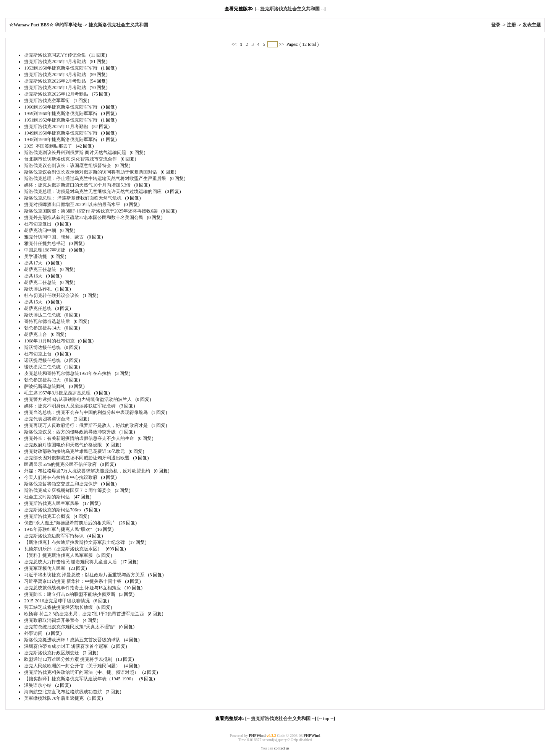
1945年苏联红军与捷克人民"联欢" (58, 529)
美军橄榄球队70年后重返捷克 (54, 698)
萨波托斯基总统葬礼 (45, 386)
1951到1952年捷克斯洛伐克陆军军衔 (61, 120)
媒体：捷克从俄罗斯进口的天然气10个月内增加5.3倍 (77, 185)
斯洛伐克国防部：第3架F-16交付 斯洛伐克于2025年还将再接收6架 (91, 211)
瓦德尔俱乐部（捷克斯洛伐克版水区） (63, 549)
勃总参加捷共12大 (42, 380)
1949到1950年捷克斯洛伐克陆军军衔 (61, 133)
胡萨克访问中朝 (40, 230)
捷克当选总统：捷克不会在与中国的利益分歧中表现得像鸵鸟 (86, 412)
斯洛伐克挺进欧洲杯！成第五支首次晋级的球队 (72, 640)
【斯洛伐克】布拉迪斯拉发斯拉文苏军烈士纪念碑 (74, 542)
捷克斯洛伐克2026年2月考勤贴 (55, 81)
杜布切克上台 (38, 354)
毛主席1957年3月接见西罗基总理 (57, 393)
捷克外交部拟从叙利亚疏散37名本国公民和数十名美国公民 (84, 217)
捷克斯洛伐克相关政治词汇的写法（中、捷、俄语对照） (81, 672)
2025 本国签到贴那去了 (48, 146)
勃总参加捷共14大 (42, 328)
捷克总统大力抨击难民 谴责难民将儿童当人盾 (70, 562)
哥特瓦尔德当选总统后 (47, 321)
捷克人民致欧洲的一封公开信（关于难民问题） (72, 666)
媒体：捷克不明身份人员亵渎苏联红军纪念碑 (70, 406)
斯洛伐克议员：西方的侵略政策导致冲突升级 (70, 432)
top (326, 719)
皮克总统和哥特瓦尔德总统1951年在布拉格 (68, 373)
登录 (496, 25)
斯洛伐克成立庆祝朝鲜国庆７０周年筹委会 (68, 490)
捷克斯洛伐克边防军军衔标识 (54, 536)
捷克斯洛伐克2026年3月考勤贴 (55, 75)
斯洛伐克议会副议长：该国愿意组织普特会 (68, 165)
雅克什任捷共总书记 (45, 243)
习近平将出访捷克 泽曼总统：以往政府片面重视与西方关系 (84, 575)
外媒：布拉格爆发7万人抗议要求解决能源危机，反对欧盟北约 (87, 471)
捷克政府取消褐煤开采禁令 (52, 620)
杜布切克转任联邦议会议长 (52, 295)
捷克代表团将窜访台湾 (47, 419)
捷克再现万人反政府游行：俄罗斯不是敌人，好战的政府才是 (86, 425)
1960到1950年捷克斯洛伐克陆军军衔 (61, 107)
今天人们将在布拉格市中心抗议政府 (61, 477)
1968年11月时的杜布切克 (49, 341)
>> (281, 44)
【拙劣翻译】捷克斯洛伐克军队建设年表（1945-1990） (80, 679)
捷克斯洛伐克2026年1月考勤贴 (55, 88)
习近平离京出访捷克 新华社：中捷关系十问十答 (73, 581)
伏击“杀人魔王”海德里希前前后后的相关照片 (70, 523)
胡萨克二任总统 (40, 282)
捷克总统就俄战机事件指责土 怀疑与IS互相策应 (73, 588)
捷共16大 (33, 276)
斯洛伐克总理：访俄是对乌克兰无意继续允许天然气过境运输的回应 (93, 191)
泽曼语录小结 (38, 685)
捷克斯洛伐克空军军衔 (47, 101)
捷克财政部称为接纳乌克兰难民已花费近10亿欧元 (74, 451)
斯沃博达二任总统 (42, 315)
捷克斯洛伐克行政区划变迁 (52, 653)
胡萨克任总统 (38, 308)
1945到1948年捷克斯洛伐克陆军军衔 (61, 140)
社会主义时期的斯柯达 (47, 497)
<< (235, 44)
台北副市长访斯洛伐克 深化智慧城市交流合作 (70, 159)
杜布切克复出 (38, 224)
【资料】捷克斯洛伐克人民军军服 (58, 555)
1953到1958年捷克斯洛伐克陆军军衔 (61, 68)
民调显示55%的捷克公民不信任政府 (60, 464)
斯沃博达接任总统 (42, 347)
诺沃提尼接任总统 (42, 360)
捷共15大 (33, 302)
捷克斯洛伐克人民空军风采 (52, 503)
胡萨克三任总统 (40, 269)
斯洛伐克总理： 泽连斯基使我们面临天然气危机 (73, 198)
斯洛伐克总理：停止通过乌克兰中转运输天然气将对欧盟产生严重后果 (95, 178)
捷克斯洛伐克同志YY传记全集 (55, 55)
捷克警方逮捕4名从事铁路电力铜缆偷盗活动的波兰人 (78, 399)
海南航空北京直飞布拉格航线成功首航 (63, 692)
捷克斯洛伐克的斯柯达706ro (52, 510)
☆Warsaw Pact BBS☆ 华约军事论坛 (46, 25)
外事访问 (33, 633)
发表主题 (532, 25)
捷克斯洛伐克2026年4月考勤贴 (55, 62)
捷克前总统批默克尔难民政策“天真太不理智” (70, 627)
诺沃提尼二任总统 (42, 367)
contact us (281, 748)
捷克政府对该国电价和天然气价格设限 (63, 445)
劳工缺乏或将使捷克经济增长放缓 (58, 607)
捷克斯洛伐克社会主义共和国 (290, 9)
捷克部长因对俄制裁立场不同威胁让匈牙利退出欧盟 (77, 458)
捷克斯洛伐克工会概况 (47, 516)
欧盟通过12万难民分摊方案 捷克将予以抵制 (68, 659)
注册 (511, 25)
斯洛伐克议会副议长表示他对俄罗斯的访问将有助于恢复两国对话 (91, 172)
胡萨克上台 (36, 334)
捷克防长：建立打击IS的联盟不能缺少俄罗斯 (70, 594)
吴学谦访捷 (36, 256)
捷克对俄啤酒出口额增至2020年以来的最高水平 (72, 204)
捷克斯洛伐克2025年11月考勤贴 (56, 127)
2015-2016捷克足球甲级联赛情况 (57, 601)
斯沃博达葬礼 (38, 289)
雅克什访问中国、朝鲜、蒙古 (54, 237)
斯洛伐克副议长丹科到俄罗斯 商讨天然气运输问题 (75, 152)
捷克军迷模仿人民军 (45, 568)
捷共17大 (33, 263)
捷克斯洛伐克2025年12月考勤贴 (56, 94)
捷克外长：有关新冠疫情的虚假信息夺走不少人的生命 (79, 438)
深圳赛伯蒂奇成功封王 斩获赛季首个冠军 (66, 646)
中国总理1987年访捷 (45, 250)
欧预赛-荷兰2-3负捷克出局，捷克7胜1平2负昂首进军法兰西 (84, 614)
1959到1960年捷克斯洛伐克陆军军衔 (61, 114)
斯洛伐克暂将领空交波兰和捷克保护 (61, 484)
